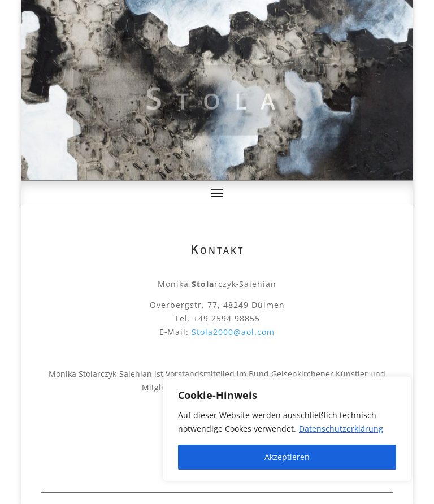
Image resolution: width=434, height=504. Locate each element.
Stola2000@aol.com (233, 332)
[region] (287, 429)
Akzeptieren (287, 457)
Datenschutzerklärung (341, 429)
